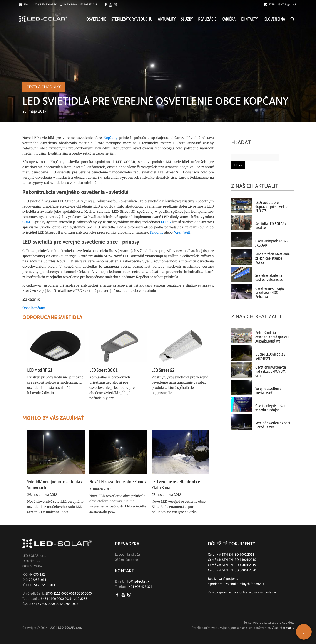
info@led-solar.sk (137, 581)
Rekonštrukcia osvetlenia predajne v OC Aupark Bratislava (273, 337)
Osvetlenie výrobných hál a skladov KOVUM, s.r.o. (271, 371)
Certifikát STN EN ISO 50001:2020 (232, 570)
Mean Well (182, 232)
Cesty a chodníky (44, 87)
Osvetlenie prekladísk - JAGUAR (272, 243)
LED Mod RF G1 (40, 370)
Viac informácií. (283, 628)
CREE (27, 222)
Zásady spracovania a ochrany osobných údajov (242, 592)
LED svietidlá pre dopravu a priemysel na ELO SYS (272, 207)
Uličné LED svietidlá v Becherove (270, 356)
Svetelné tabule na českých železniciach (270, 278)
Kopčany (110, 138)
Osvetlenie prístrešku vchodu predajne (270, 408)
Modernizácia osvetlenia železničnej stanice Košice (273, 258)
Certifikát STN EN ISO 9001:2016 (231, 554)
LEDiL (166, 222)
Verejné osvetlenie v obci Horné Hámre (273, 425)
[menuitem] (274, 19)
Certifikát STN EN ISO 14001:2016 (232, 560)
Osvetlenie (96, 19)
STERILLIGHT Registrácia (283, 5)
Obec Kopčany (34, 308)
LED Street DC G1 (104, 370)
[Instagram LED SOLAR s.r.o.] (130, 595)
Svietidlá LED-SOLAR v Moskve (271, 226)
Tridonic (156, 232)
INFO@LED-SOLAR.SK (44, 5)
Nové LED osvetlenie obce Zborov (118, 482)
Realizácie (207, 19)
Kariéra (229, 19)
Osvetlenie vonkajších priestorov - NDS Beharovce (271, 293)
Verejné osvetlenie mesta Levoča (268, 391)
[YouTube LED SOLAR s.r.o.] (124, 595)
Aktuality (167, 19)
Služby (187, 19)
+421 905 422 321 (87, 5)
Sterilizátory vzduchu (132, 19)
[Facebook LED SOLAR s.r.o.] (106, 5)
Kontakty (249, 19)
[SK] (304, 632)
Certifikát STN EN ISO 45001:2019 (232, 565)
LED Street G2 (163, 370)
